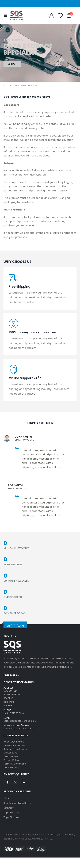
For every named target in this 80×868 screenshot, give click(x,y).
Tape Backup (11, 812)
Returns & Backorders (16, 749)
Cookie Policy (11, 767)
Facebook (7, 783)
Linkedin (24, 783)
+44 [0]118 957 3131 (14, 713)
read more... (11, 675)
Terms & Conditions (15, 764)
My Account (10, 753)
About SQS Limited (14, 742)
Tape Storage (11, 817)
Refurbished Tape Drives (18, 803)
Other (7, 798)
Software (9, 808)
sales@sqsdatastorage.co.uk (20, 721)
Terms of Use (11, 756)
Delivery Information (15, 745)
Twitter (16, 783)
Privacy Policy (11, 760)
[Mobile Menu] (6, 15)
